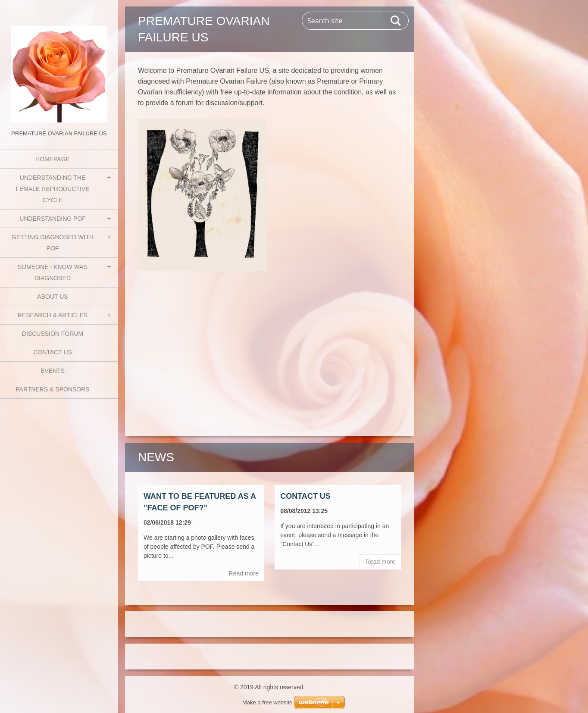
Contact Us (53, 352)
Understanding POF (53, 219)
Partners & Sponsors (52, 389)
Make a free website (267, 702)
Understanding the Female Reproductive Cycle (52, 189)
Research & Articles (53, 315)
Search (396, 21)
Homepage (53, 159)
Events (53, 371)
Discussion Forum (53, 334)
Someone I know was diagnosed (53, 272)
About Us (52, 297)
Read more (244, 573)
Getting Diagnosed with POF (53, 243)
